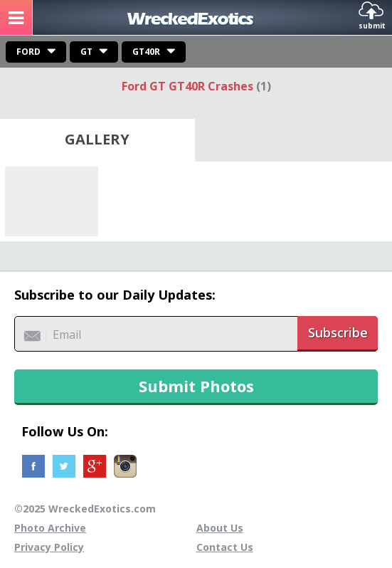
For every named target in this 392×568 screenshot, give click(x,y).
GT (86, 52)
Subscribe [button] (338, 332)
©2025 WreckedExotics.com (85, 509)
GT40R (146, 52)
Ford (28, 52)
